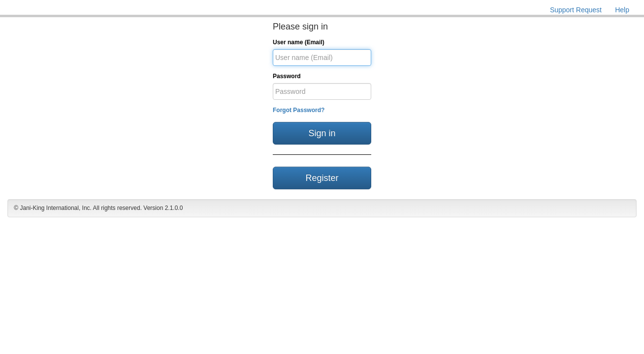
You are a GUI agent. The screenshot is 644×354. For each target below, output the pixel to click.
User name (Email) (299, 42)
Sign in (322, 133)
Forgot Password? (299, 110)
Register (322, 178)
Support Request (576, 10)
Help (622, 10)
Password (287, 76)
